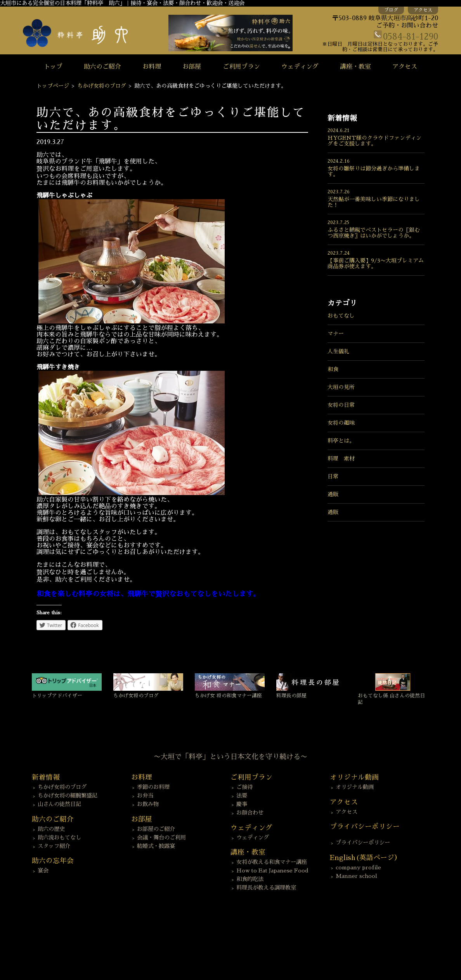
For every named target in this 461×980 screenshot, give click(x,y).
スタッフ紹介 (54, 846)
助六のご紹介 (102, 67)
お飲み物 (148, 804)
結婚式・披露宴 (156, 846)
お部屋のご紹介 (156, 829)
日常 (333, 476)
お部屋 (192, 67)
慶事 (242, 804)
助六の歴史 (51, 829)
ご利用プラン (241, 67)
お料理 (152, 67)
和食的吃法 (250, 879)
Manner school (356, 876)
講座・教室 (355, 67)
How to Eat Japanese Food (272, 871)
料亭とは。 (341, 441)
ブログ (391, 10)
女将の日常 (341, 405)
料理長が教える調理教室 (266, 888)
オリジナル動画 (355, 787)
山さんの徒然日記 (59, 804)
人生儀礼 (338, 351)
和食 (333, 369)
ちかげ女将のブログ (102, 86)
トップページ (53, 86)
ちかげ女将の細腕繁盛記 (68, 796)
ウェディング (300, 67)
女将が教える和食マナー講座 (272, 862)
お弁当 (145, 796)
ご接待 (244, 787)
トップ (53, 67)
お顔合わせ (250, 813)
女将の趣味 (341, 423)
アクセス (423, 10)
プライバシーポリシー (363, 843)
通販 (333, 494)
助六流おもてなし (59, 838)
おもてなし (341, 316)
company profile (358, 867)
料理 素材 (341, 459)
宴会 (43, 871)
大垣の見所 (341, 387)
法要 (242, 796)
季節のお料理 (153, 787)
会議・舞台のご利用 (161, 838)
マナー (336, 334)
